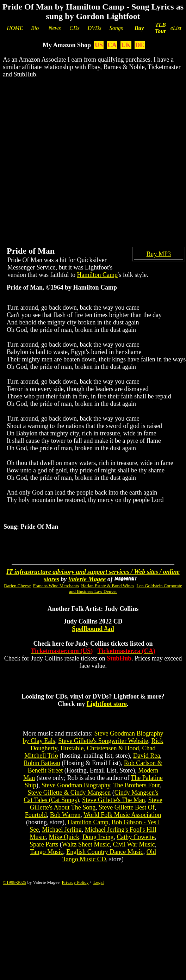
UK (126, 45)
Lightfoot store (107, 704)
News (55, 28)
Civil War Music (134, 844)
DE (140, 45)
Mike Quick (64, 837)
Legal (99, 882)
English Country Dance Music (105, 852)
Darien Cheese (17, 586)
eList (176, 28)
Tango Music (46, 852)
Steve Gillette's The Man (113, 800)
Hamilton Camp (97, 275)
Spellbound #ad (93, 629)
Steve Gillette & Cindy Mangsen (69, 793)
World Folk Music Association (122, 815)
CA (112, 45)
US (99, 45)
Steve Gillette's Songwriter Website (103, 741)
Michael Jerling (62, 830)
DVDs (95, 28)
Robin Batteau (42, 763)
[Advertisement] (77, 157)
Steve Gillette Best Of (126, 807)
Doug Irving (98, 837)
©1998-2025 (14, 882)
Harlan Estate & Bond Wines (108, 586)
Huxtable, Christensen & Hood (100, 748)
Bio (35, 28)
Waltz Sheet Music (86, 844)
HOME (15, 28)
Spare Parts (44, 844)
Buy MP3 (159, 254)
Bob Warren (65, 815)
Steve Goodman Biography (76, 785)
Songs (116, 28)
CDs (74, 28)
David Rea (147, 756)
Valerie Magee (87, 579)
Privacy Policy (75, 882)
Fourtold (36, 815)
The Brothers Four (136, 785)
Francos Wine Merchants (56, 586)
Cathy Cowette (135, 837)
